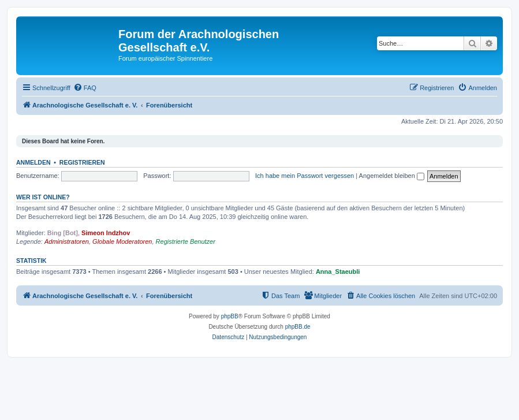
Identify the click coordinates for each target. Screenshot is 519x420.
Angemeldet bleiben (392, 176)
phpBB (230, 316)
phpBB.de (298, 327)
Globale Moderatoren (122, 241)
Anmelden (33, 162)
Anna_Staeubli (338, 272)
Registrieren (82, 162)
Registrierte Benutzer (186, 241)
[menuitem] (85, 88)
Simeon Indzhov (106, 233)
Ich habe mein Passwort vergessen (305, 176)
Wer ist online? (43, 197)
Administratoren (67, 241)
